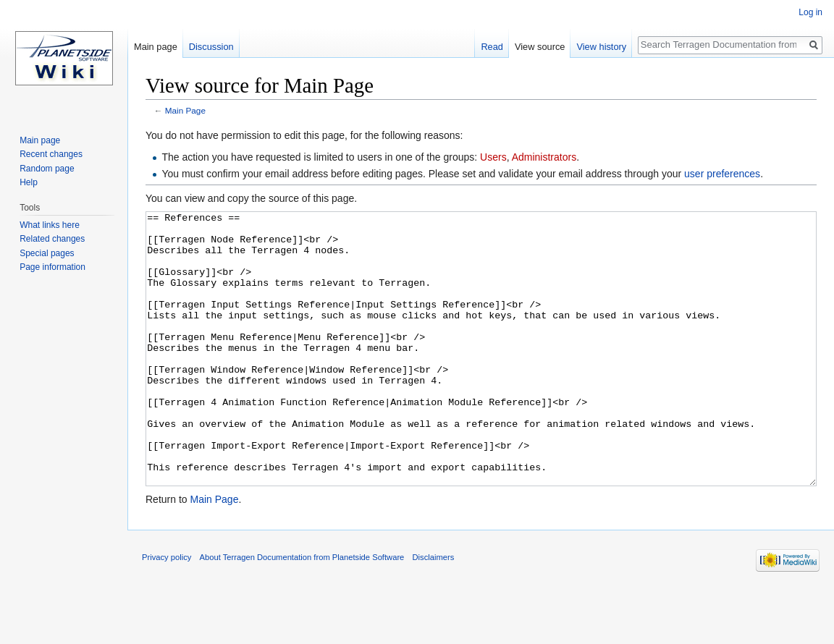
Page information (52, 267)
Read (492, 47)
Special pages (47, 253)
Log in (810, 12)
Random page (47, 169)
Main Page (185, 110)
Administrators (544, 157)
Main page (156, 47)
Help (29, 182)
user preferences (722, 174)
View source (540, 47)
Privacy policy (167, 611)
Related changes (52, 239)
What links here (50, 225)
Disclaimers (434, 611)
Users (493, 157)
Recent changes (51, 154)
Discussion (211, 47)
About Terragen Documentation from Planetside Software (302, 611)
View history (601, 47)
